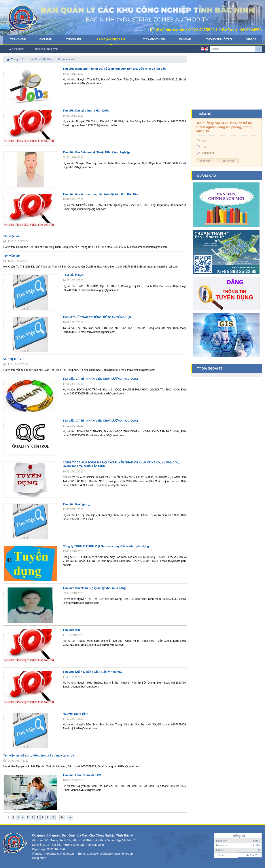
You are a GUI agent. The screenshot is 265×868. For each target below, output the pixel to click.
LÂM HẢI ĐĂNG (73, 275)
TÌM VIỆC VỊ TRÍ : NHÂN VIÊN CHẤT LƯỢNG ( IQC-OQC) (100, 379)
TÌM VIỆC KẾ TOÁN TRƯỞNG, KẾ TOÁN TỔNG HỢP (97, 317)
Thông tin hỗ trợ (219, 39)
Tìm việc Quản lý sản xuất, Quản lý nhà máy (93, 672)
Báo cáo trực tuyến (46, 49)
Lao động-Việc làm (111, 39)
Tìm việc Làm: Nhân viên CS (82, 775)
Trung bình (208, 153)
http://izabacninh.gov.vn (59, 854)
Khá (204, 147)
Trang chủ (18, 39)
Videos (251, 39)
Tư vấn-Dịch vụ (154, 39)
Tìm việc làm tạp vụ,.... (78, 504)
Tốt (204, 141)
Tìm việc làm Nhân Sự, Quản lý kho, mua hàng (94, 588)
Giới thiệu (46, 39)
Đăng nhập (39, 858)
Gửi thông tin (16, 49)
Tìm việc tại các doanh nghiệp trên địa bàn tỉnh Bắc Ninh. (101, 194)
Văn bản (185, 39)
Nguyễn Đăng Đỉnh (75, 714)
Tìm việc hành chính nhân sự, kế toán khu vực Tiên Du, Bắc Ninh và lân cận (114, 69)
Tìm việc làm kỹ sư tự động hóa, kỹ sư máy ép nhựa (39, 756)
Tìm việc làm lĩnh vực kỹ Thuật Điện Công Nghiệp (96, 152)
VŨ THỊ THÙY (12, 359)
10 (53, 818)
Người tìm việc (67, 59)
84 (62, 818)
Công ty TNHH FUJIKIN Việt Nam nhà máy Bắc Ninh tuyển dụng (106, 546)
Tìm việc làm (12, 236)
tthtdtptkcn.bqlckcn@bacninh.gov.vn (110, 854)
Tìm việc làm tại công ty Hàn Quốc (86, 111)
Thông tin (74, 39)
